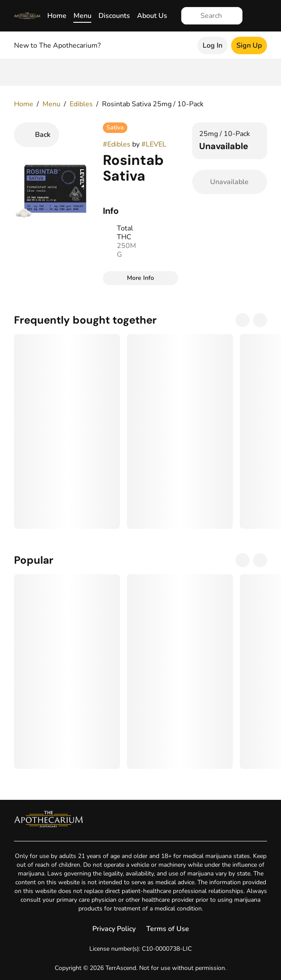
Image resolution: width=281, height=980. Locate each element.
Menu (83, 16)
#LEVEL (154, 144)
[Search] (219, 16)
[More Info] (140, 278)
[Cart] (258, 16)
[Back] (37, 135)
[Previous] (242, 320)
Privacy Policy (114, 929)
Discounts (114, 16)
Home (57, 16)
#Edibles (117, 144)
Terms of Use (168, 929)
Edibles (81, 104)
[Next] (260, 320)
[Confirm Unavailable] (230, 182)
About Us (152, 16)
